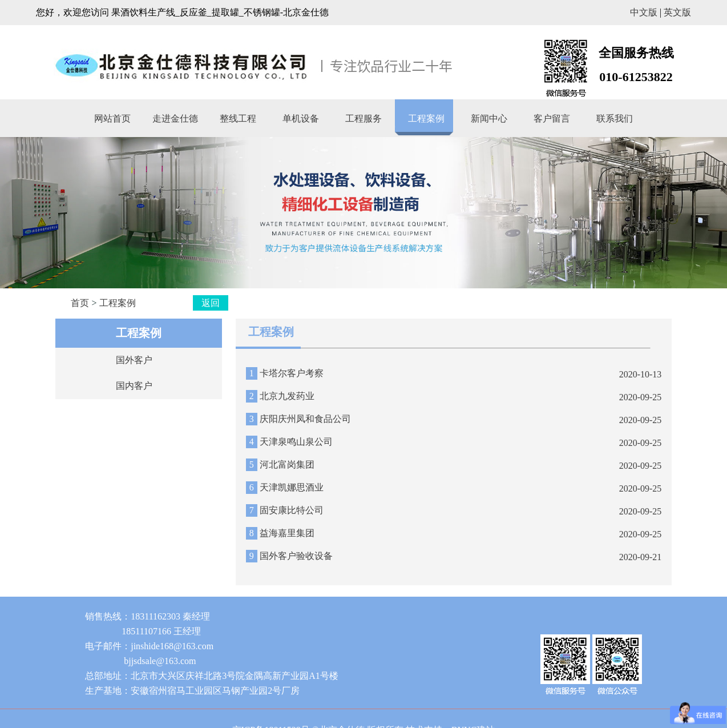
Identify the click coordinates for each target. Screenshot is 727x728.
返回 (211, 303)
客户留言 (552, 118)
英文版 (677, 12)
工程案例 (426, 118)
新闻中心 (489, 118)
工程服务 (363, 118)
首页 (80, 303)
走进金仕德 (175, 118)
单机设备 (301, 118)
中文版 (644, 12)
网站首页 (112, 118)
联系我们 (615, 118)
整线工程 (238, 118)
